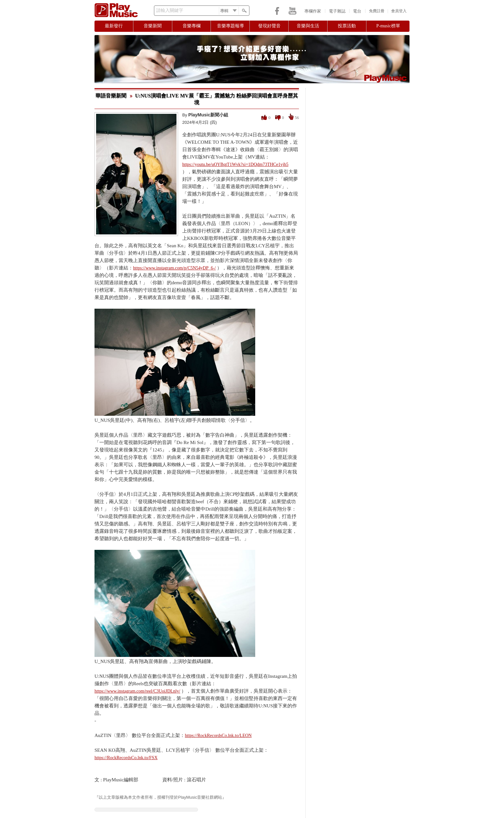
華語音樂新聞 (111, 96)
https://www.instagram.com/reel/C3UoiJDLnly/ (137, 691)
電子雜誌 (337, 11)
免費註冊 (377, 11)
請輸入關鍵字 (170, 10)
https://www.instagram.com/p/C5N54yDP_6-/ (174, 268)
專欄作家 (313, 11)
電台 (357, 11)
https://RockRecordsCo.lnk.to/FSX (126, 758)
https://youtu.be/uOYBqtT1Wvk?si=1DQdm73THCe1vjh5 (235, 164)
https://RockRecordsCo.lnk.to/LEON (218, 736)
